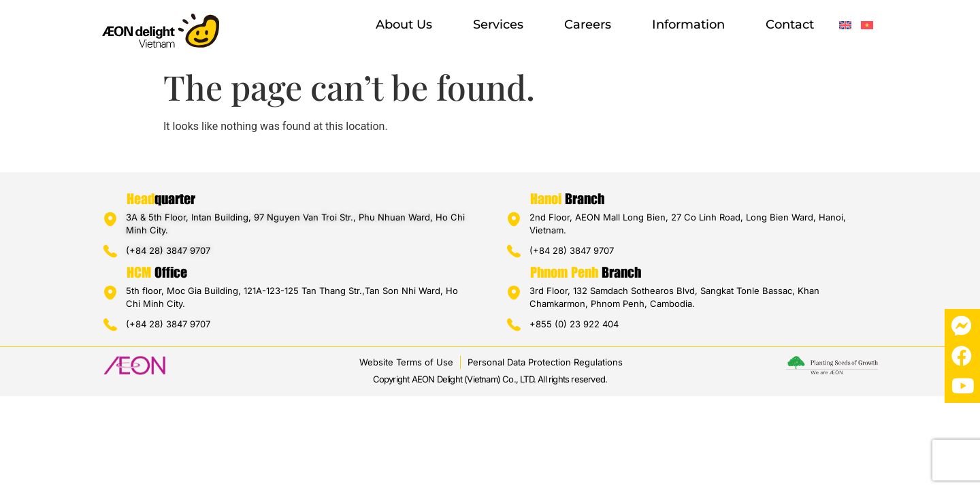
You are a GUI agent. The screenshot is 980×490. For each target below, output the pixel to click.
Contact (790, 24)
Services (498, 24)
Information (688, 24)
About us (404, 24)
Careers (588, 24)
